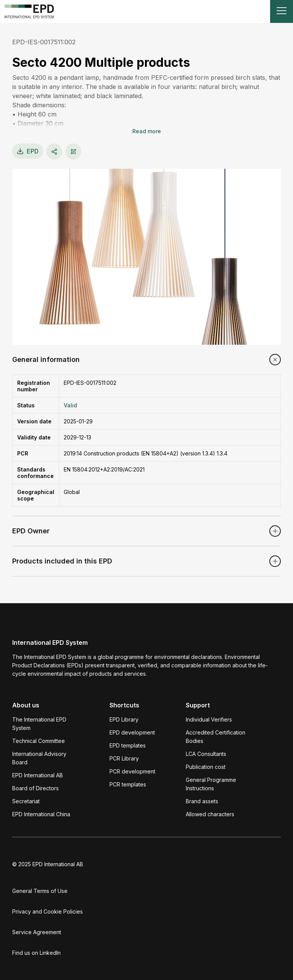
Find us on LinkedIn (36, 953)
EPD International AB (38, 775)
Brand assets (202, 801)
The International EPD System (39, 724)
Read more (147, 131)
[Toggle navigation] (282, 11)
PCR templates (128, 784)
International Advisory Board (39, 758)
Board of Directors (35, 788)
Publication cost (206, 767)
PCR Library (124, 758)
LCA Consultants (206, 754)
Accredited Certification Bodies (216, 737)
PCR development (132, 771)
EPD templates (128, 745)
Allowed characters (210, 814)
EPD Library (124, 719)
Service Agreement (37, 932)
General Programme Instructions (211, 784)
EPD (28, 151)
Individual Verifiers (209, 719)
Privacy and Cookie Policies (47, 911)
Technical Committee (39, 741)
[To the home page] (29, 11)
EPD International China (41, 814)
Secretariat (26, 801)
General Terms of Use (40, 891)
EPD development (132, 732)
